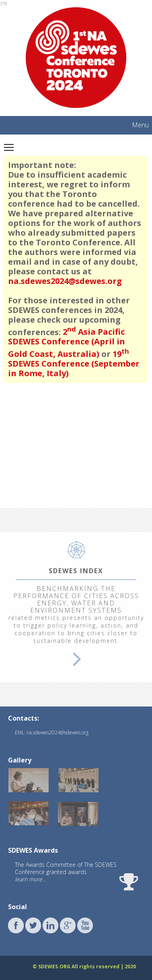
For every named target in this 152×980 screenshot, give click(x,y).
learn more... (30, 879)
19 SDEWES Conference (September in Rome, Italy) (74, 364)
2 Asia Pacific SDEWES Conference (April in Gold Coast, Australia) (67, 343)
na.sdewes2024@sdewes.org (65, 281)
